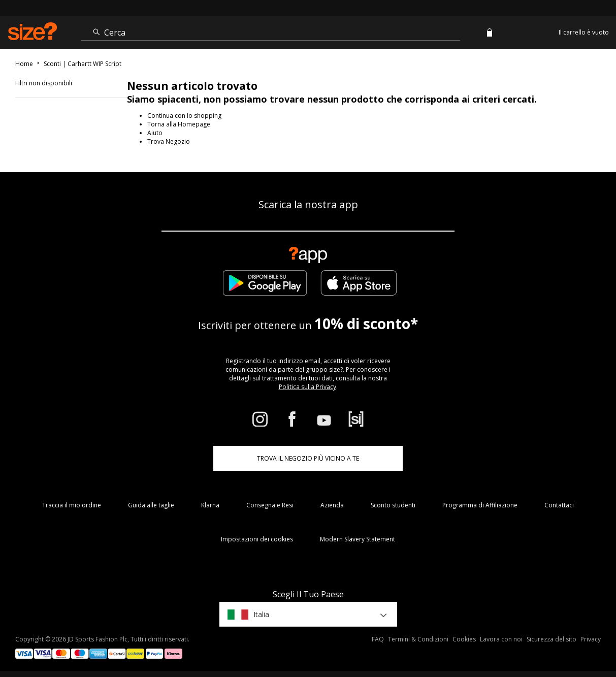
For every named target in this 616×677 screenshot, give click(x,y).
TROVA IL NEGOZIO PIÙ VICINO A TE (308, 458)
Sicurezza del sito (552, 639)
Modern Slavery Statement (358, 539)
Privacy (591, 639)
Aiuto (155, 133)
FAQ (378, 639)
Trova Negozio (169, 141)
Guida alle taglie (151, 505)
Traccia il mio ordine (72, 505)
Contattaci (559, 505)
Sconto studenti (393, 505)
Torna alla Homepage (179, 124)
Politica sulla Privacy (307, 387)
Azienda (332, 505)
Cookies (464, 639)
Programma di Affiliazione (480, 505)
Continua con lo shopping (184, 116)
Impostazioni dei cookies (257, 539)
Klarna (210, 505)
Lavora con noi (501, 639)
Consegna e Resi (270, 505)
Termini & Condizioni (418, 639)
